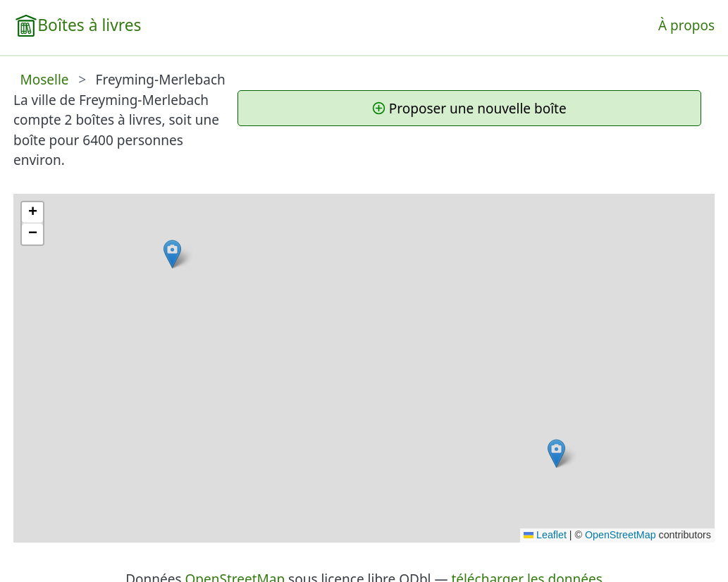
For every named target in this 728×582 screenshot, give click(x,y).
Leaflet (545, 535)
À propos (686, 25)
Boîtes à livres (89, 25)
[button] (172, 254)
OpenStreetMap (621, 535)
